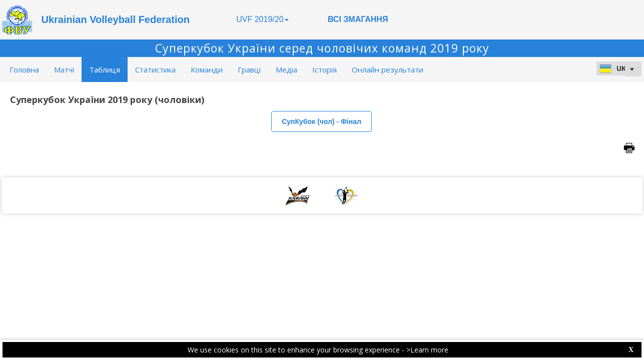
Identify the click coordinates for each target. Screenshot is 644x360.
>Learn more (427, 350)
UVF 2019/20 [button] (262, 19)
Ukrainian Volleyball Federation (116, 19)
